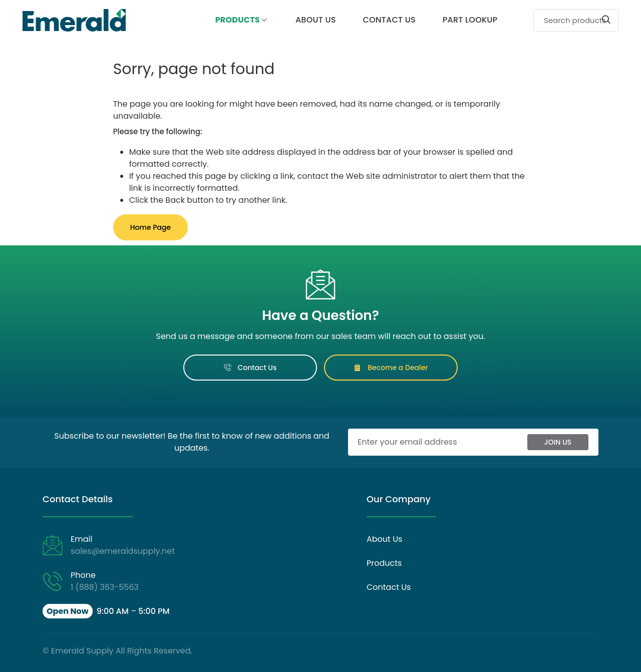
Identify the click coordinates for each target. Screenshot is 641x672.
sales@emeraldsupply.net (123, 551)
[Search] (576, 20)
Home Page (151, 227)
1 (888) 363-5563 (105, 587)
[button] (106, 611)
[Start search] (606, 20)
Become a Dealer (391, 368)
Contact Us (250, 368)
